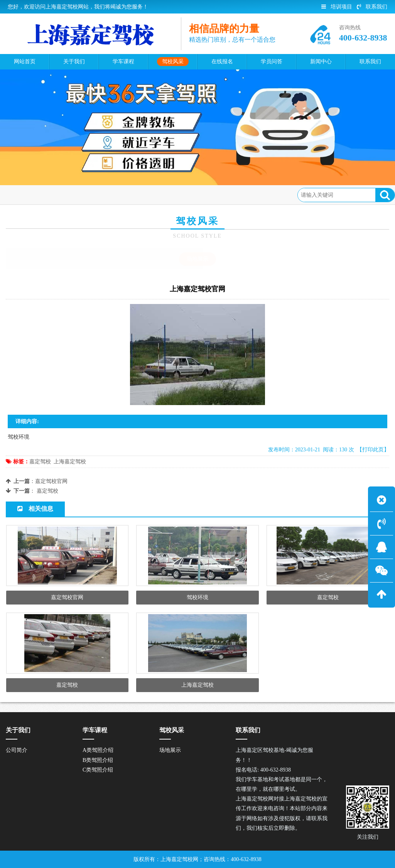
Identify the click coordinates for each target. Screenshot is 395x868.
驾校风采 (64, 195)
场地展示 (96, 195)
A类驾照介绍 (98, 750)
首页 (39, 195)
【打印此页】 (373, 450)
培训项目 (337, 7)
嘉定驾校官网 (51, 481)
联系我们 (372, 7)
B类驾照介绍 (98, 760)
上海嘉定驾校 (70, 462)
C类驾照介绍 (98, 770)
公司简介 (17, 750)
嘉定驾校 (40, 462)
